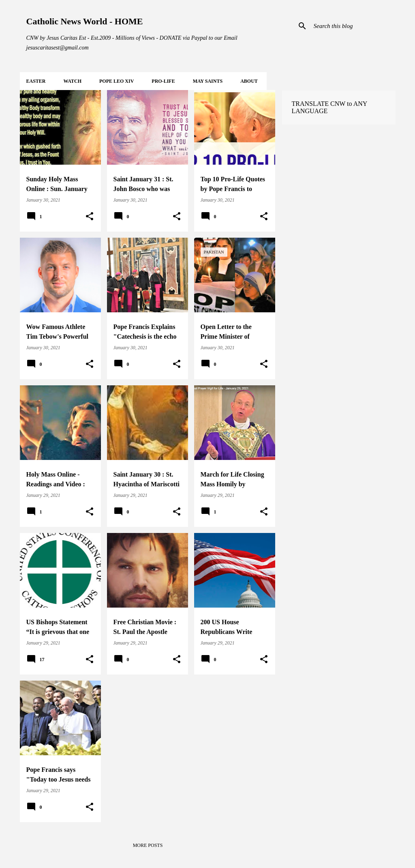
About (249, 81)
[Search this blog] (353, 26)
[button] (90, 217)
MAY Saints (208, 81)
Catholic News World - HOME (85, 21)
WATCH (73, 81)
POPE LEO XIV (117, 81)
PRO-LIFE (163, 81)
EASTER (36, 81)
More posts (148, 845)
